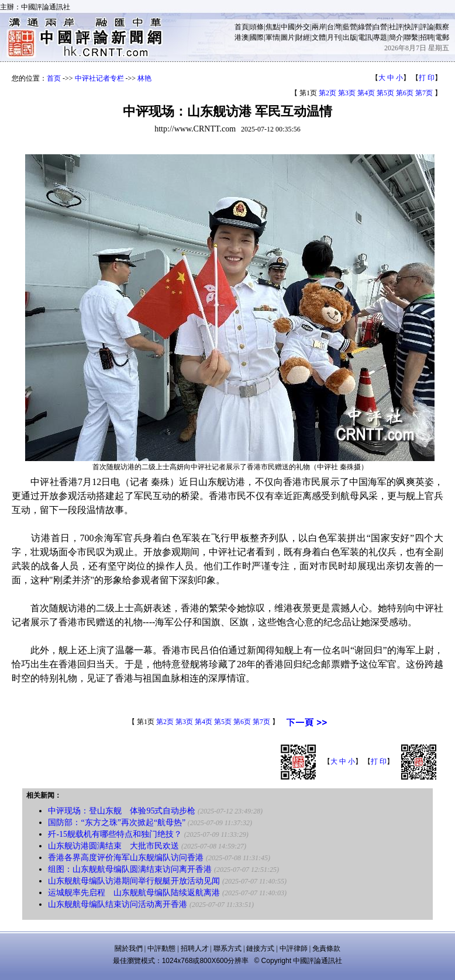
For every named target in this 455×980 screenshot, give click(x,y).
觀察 (442, 27)
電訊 (365, 37)
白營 (380, 27)
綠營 (365, 27)
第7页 (424, 93)
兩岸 (319, 27)
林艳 (144, 78)
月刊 (334, 37)
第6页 (405, 93)
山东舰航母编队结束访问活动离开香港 (118, 904)
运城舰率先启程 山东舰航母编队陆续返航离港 (134, 893)
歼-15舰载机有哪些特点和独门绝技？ (115, 834)
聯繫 (411, 37)
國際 (257, 37)
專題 (380, 37)
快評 (411, 27)
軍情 (273, 37)
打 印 (427, 78)
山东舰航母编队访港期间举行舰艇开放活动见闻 (134, 881)
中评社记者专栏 (99, 78)
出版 (350, 37)
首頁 (242, 27)
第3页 (347, 93)
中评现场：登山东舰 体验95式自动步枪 (122, 811)
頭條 (257, 27)
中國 (288, 27)
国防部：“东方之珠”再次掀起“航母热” (117, 823)
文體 (319, 37)
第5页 (385, 93)
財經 (303, 37)
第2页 (328, 93)
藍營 (350, 27)
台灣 (334, 27)
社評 (396, 27)
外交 (303, 27)
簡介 (396, 37)
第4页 (366, 93)
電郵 (442, 37)
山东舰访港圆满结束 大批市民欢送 (113, 846)
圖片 (288, 37)
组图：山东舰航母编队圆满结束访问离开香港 (130, 869)
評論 (427, 27)
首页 (54, 78)
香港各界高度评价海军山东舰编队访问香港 (126, 858)
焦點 (273, 27)
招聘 (427, 37)
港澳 (242, 37)
